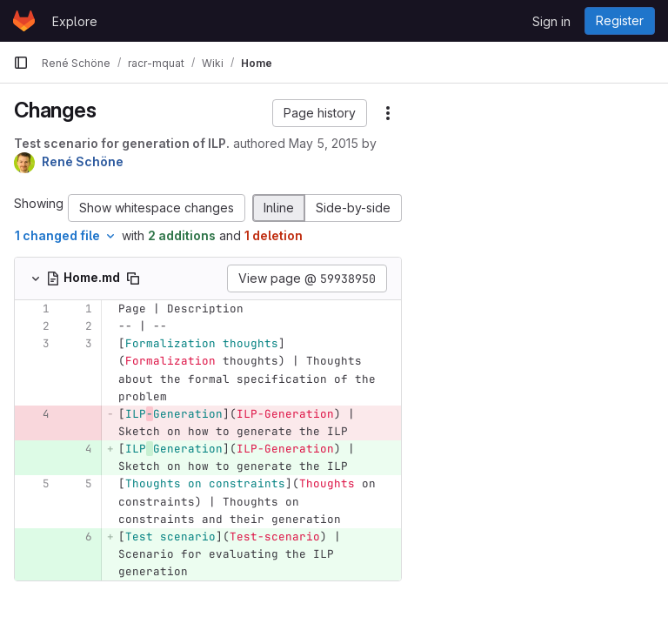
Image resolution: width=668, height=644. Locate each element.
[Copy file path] (133, 278)
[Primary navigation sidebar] (21, 63)
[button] (320, 113)
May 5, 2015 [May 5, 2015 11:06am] (324, 143)
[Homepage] (24, 21)
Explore (75, 21)
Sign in (551, 21)
